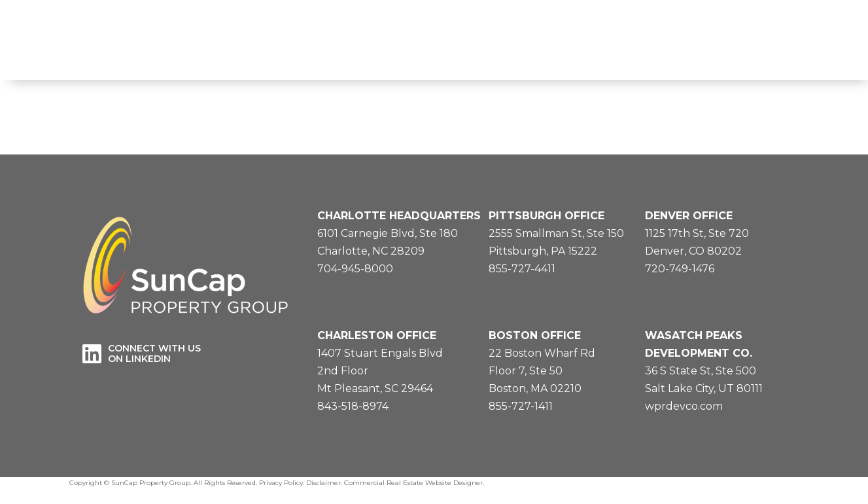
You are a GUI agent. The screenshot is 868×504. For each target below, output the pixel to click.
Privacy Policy (281, 483)
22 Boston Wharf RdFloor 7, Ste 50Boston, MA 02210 (542, 371)
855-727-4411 (522, 269)
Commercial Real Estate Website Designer (413, 483)
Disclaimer (323, 483)
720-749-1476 (680, 269)
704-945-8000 (355, 269)
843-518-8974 (353, 406)
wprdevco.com (684, 406)
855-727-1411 (521, 406)
